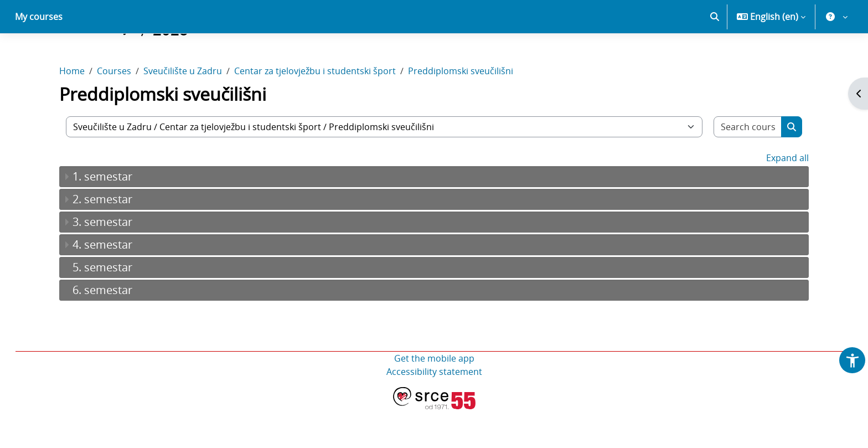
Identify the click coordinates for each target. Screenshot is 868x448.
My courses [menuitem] (39, 55)
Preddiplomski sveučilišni (461, 110)
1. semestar (102, 215)
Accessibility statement (434, 410)
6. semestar (102, 329)
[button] (715, 55)
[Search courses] (748, 166)
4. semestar (102, 283)
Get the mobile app (434, 397)
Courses (114, 110)
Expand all (787, 197)
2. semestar (102, 238)
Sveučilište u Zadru (183, 110)
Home (72, 110)
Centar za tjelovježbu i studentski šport (315, 110)
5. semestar (102, 306)
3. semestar (102, 261)
